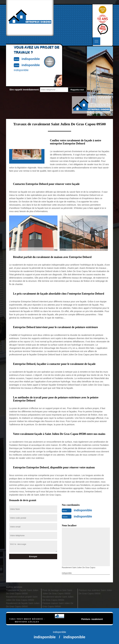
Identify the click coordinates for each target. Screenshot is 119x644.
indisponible (83, 510)
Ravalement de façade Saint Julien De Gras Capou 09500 (23, 605)
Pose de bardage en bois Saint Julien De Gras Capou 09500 (57, 592)
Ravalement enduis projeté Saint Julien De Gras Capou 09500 (22, 598)
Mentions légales (27, 622)
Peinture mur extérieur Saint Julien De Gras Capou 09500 (95, 592)
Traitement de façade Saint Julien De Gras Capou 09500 (22, 592)
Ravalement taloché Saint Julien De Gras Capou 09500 (58, 598)
